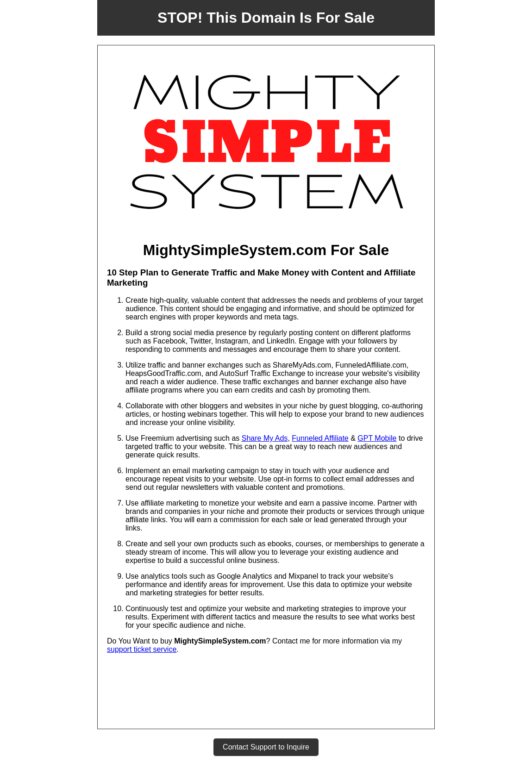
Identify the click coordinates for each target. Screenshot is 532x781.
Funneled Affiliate (320, 438)
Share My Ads (265, 438)
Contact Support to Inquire (266, 747)
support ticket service (142, 649)
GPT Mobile (377, 438)
